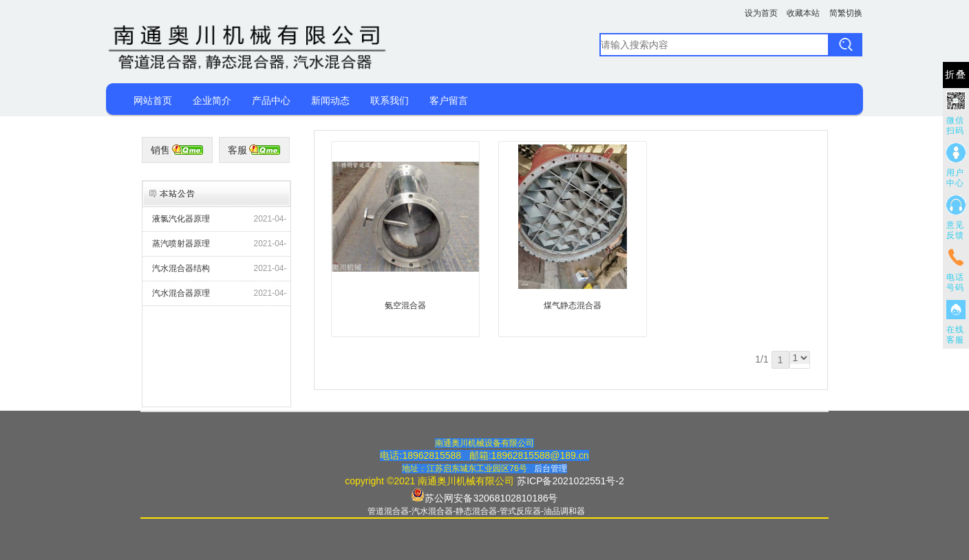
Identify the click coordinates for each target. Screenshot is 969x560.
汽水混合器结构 (181, 268)
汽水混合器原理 (181, 293)
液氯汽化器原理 (181, 219)
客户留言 (449, 100)
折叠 (956, 75)
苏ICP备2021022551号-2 (571, 481)
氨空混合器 (405, 305)
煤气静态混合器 (573, 305)
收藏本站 (803, 13)
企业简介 (212, 100)
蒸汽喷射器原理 (181, 244)
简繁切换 (846, 13)
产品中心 (271, 100)
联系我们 (390, 100)
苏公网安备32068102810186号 (491, 498)
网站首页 (153, 100)
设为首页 (761, 13)
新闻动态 (330, 100)
